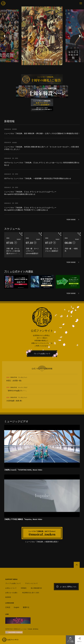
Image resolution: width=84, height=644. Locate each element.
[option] (42, 36)
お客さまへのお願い (12, 576)
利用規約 (24, 571)
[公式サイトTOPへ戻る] (77, 548)
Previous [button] (4, 36)
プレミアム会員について (42, 354)
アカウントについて (31, 566)
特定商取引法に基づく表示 (31, 576)
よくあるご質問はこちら (66, 570)
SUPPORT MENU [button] (11, 562)
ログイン (79, 640)
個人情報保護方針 (36, 571)
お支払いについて (11, 571)
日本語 (8, 590)
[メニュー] (81, 3)
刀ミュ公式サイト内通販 (70, 640)
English (16, 590)
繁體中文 (26, 590)
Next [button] (80, 36)
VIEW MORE (71, 220)
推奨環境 (8, 580)
